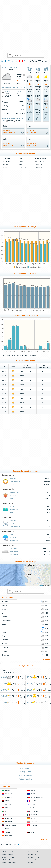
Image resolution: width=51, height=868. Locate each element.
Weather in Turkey (8, 855)
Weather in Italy (33, 863)
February (7, 161)
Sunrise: (8, 92)
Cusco (4, 609)
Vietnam (9, 836)
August (23, 167)
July (21, 164)
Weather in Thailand (34, 852)
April (5, 167)
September (41, 158)
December (41, 167)
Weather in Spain (7, 860)
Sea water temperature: (10, 87)
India (33, 804)
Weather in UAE (33, 855)
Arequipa (5, 602)
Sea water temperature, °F (25, 274)
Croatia (9, 794)
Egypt (8, 801)
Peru (26, 61)
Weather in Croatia (33, 860)
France (34, 801)
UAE (32, 832)
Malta (8, 815)
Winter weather (25, 768)
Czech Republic (37, 797)
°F (21, 844)
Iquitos (4, 605)
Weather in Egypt (7, 852)
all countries (46, 839)
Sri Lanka (9, 822)
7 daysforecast (32, 132)
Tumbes (5, 640)
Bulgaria (9, 790)
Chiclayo (5, 647)
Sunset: (19, 92)
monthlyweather (32, 145)
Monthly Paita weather (25, 154)
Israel (33, 808)
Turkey (8, 832)
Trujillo (4, 636)
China (33, 790)
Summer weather (25, 775)
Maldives (34, 811)
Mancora (5, 617)
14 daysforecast (8, 145)
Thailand (34, 822)
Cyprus (8, 797)
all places (46, 659)
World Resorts (9, 61)
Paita (4, 624)
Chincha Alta (7, 655)
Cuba (33, 794)
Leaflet (41, 585)
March (6, 164)
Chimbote (5, 651)
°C (18, 844)
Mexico (34, 815)
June (4, 121)
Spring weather (25, 772)
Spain (33, 818)
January (6, 158)
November (41, 164)
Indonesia (9, 808)
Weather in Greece (34, 857)
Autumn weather (26, 779)
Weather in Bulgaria (8, 857)
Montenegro (11, 818)
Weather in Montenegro (9, 863)
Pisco (4, 628)
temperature (10, 132)
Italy (7, 811)
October (40, 161)
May (21, 158)
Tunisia (34, 825)
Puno (4, 632)
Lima (4, 613)
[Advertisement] (25, 26)
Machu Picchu (7, 621)
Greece (8, 804)
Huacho (5, 644)
